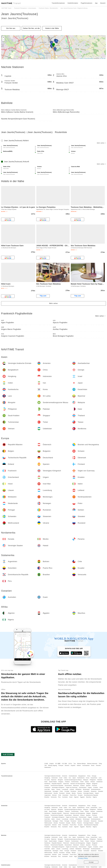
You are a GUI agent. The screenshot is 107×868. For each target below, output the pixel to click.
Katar (46, 782)
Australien (65, 797)
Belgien (89, 784)
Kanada (68, 793)
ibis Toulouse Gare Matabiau (83, 246)
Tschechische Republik (57, 786)
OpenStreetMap (89, 58)
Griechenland (83, 787)
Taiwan (87, 782)
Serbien (80, 791)
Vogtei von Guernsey (72, 787)
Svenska (98, 765)
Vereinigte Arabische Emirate (52, 776)
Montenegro (86, 789)
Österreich (66, 784)
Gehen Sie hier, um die (31, 28)
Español (73, 765)
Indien (66, 778)
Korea (88, 778)
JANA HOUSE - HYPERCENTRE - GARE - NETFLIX (58, 246)
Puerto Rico (73, 795)
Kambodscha (81, 778)
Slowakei (101, 791)
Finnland (94, 786)
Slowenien (94, 791)
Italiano (79, 765)
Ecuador (80, 795)
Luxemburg (65, 789)
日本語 (46, 764)
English (52, 764)
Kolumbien (65, 795)
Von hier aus (11, 28)
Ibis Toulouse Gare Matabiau (49, 284)
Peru (59, 797)
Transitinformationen (58, 3)
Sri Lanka (47, 780)
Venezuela (54, 797)
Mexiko (74, 793)
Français (61, 765)
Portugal (67, 791)
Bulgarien (95, 784)
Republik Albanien (57, 784)
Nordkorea (47, 784)
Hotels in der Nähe (52, 28)
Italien (53, 789)
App (96, 3)
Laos (100, 778)
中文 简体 (64, 764)
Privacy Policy (83, 858)
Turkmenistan (75, 782)
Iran (70, 778)
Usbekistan (99, 782)
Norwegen (55, 791)
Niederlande (48, 791)
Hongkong (47, 778)
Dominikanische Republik (91, 795)
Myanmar (54, 780)
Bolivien (54, 795)
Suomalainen (86, 765)
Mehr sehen (101, 143)
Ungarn (90, 787)
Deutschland (68, 786)
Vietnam (93, 782)
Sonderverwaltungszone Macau (73, 780)
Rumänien (74, 791)
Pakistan (100, 780)
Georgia (94, 776)
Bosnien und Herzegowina (78, 784)
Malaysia (86, 780)
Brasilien (47, 797)
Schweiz (47, 786)
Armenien (65, 776)
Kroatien (96, 787)
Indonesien (55, 778)
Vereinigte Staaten (88, 793)
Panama (79, 793)
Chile (60, 795)
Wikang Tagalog (53, 765)
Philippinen (93, 780)
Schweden (86, 791)
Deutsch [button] (103, 3)
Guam (71, 797)
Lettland (72, 789)
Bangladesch (82, 776)
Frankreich (47, 787)
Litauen (58, 789)
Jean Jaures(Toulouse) (20, 14)
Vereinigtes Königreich (58, 787)
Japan (74, 778)
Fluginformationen (87, 3)
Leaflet (81, 58)
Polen (61, 791)
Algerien (76, 797)
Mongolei (60, 780)
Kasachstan (94, 778)
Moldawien (79, 789)
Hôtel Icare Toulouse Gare (12, 246)
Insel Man (47, 789)
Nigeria (95, 797)
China (89, 776)
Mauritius (89, 797)
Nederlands (48, 767)
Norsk (93, 765)
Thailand (67, 782)
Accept (91, 862)
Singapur (61, 782)
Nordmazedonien (96, 789)
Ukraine (56, 793)
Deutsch (67, 765)
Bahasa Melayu (82, 764)
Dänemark (76, 786)
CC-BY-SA (103, 58)
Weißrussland (48, 793)
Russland (62, 793)
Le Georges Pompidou (46, 207)
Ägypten (82, 797)
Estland (82, 786)
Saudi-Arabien (53, 782)
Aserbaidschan (73, 776)
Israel (61, 778)
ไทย (75, 764)
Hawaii (97, 793)
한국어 (70, 764)
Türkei (82, 782)
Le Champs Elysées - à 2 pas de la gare (18, 207)
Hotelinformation (73, 3)
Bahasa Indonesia (92, 764)
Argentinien (48, 795)
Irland (101, 787)
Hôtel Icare (6, 284)
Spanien (88, 786)
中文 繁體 (58, 764)
